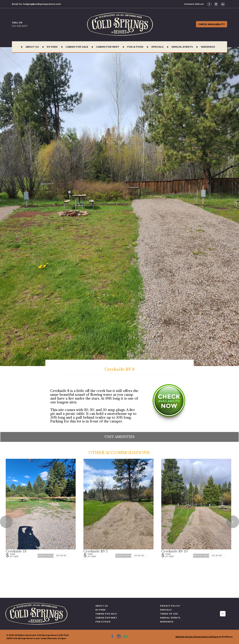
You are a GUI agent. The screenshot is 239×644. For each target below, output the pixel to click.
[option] (119, 207)
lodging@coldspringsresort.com (42, 4)
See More (61, 556)
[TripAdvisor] (224, 4)
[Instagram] (217, 4)
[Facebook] (210, 4)
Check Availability (212, 24)
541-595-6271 (20, 26)
